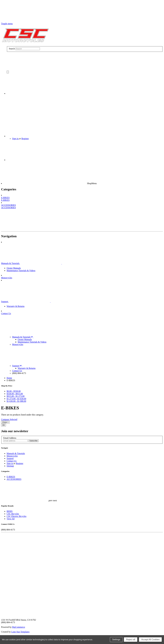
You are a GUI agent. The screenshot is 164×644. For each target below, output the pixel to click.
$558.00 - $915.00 (15, 394)
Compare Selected (9, 419)
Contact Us (6, 313)
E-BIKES (5, 198)
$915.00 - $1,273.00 (16, 396)
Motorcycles (7, 278)
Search (12, 49)
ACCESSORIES (8, 205)
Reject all (131, 640)
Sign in (16, 139)
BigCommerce (19, 627)
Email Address (10, 438)
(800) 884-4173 (19, 373)
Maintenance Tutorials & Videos (21, 271)
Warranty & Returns (16, 306)
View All (11, 519)
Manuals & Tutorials (52, 263)
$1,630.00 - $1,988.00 (16, 401)
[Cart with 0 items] (27, 93)
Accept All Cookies (150, 640)
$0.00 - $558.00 (14, 391)
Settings (116, 640)
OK (4, 425)
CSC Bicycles (13, 514)
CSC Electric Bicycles (16, 516)
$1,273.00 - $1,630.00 (16, 399)
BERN (10, 511)
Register (25, 139)
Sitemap (10, 466)
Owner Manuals (14, 268)
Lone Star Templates (20, 632)
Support (47, 302)
